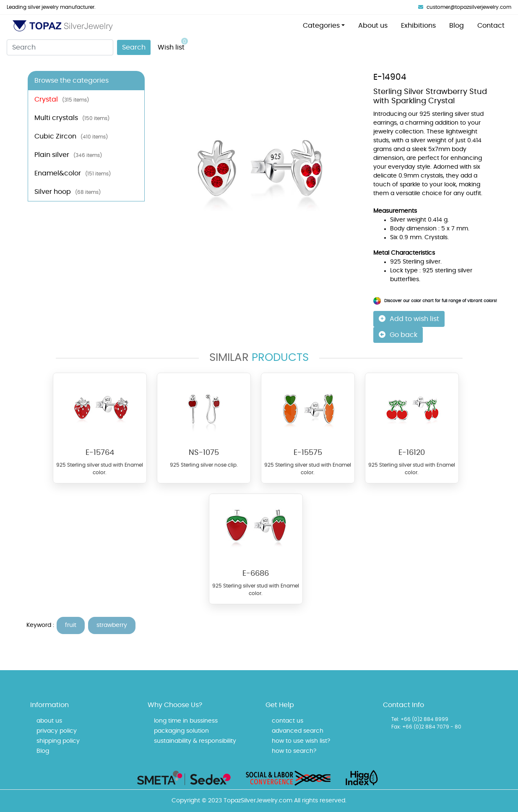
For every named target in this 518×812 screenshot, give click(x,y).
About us (373, 26)
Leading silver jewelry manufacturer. (51, 7)
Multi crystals (72, 118)
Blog (457, 26)
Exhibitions (418, 26)
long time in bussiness (186, 721)
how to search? (294, 751)
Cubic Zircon (71, 136)
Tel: (395, 719)
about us (49, 721)
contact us (288, 721)
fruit (71, 625)
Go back (398, 335)
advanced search (298, 731)
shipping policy (58, 741)
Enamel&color (73, 173)
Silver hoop (68, 192)
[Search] (60, 47)
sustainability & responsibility (195, 741)
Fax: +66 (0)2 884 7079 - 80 (426, 727)
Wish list (173, 44)
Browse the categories (72, 81)
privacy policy (57, 731)
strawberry (112, 625)
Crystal (62, 99)
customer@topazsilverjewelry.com (465, 7)
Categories (321, 26)
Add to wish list (409, 319)
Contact (491, 26)
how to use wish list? (301, 741)
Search (134, 47)
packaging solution (181, 731)
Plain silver (68, 155)
